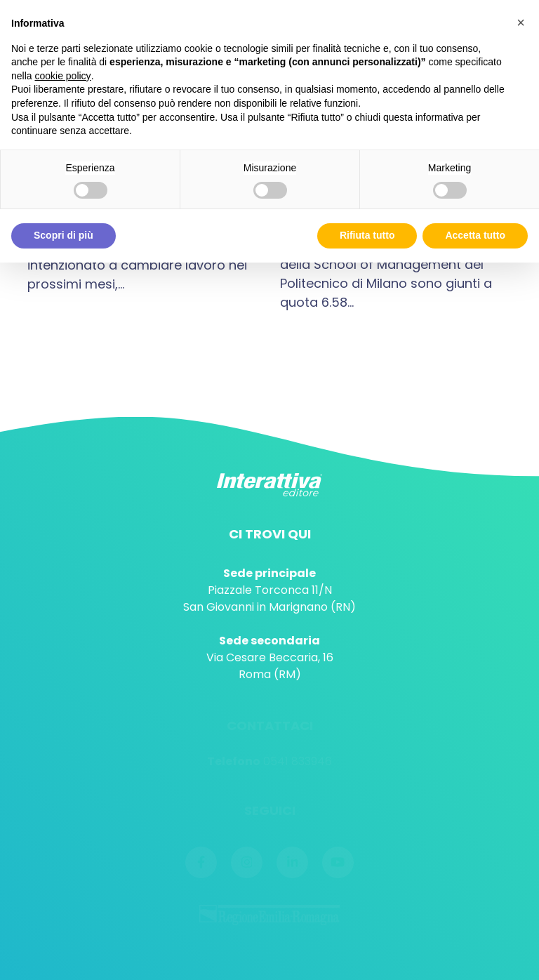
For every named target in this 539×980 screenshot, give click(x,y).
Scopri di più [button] (64, 235)
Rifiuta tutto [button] (367, 235)
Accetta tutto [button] (475, 235)
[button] (521, 22)
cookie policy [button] (62, 76)
